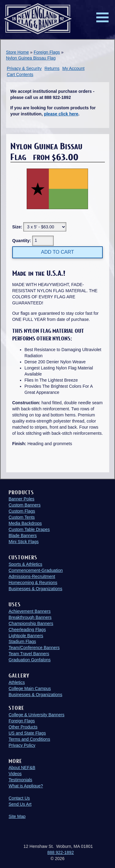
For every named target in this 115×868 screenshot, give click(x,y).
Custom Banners (25, 505)
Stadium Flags (22, 641)
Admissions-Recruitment (32, 576)
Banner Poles (21, 499)
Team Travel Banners (29, 654)
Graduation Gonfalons (30, 660)
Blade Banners (23, 536)
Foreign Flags (47, 52)
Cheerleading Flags (27, 630)
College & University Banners (36, 715)
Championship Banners (31, 623)
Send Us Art (20, 804)
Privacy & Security (24, 68)
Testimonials (20, 780)
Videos (15, 774)
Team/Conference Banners (34, 648)
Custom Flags (22, 511)
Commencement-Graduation (36, 570)
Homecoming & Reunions (33, 583)
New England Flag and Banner (38, 19)
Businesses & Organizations (35, 589)
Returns (52, 68)
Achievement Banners (30, 611)
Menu (102, 17)
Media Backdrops (25, 523)
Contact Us (19, 798)
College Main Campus (30, 688)
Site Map (17, 816)
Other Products (23, 727)
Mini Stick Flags (24, 542)
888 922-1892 (60, 852)
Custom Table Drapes (29, 529)
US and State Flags (27, 733)
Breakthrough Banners (30, 617)
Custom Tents (22, 517)
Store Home (18, 52)
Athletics (17, 682)
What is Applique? (26, 786)
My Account (73, 68)
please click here (61, 114)
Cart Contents (20, 74)
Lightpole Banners (26, 636)
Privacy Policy (22, 745)
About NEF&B (22, 768)
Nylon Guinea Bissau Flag (31, 58)
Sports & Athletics (25, 564)
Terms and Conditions (29, 739)
